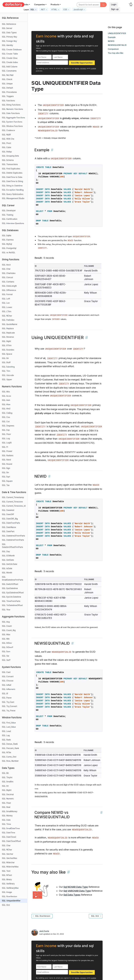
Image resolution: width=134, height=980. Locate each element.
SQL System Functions (12, 122)
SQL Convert (8, 676)
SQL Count (7, 626)
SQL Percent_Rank (10, 748)
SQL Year (6, 610)
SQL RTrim (7, 345)
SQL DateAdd (8, 510)
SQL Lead (6, 731)
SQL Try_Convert (9, 706)
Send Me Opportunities (82, 63)
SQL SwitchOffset (10, 584)
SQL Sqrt (6, 477)
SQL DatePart (8, 531)
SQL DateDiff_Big (10, 519)
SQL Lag (6, 735)
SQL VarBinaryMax (10, 888)
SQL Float (6, 803)
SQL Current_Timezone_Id (14, 506)
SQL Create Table (10, 54)
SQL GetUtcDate (10, 564)
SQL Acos (6, 396)
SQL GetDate (8, 560)
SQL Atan (6, 404)
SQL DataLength (9, 286)
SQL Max (6, 634)
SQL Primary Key (9, 37)
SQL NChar (7, 316)
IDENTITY (43, 114)
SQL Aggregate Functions (13, 118)
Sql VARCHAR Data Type (77, 891)
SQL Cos (6, 417)
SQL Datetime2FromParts (13, 536)
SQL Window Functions (12, 126)
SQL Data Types (9, 33)
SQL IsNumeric (9, 689)
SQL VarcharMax (9, 858)
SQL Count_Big (9, 630)
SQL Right (6, 341)
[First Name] (44, 57)
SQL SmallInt (8, 782)
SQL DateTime (9, 833)
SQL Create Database (12, 50)
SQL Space (7, 354)
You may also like (116, 53)
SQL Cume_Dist (9, 757)
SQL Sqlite (7, 235)
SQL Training (8, 215)
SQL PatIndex (8, 320)
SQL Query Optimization (13, 194)
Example (112, 37)
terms (77, 68)
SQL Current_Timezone (12, 502)
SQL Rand (6, 460)
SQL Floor (6, 434)
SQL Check (7, 79)
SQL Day (6, 551)
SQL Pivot (6, 143)
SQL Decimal (8, 794)
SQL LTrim (7, 311)
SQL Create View (10, 58)
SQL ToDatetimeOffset (12, 605)
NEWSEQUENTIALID (117, 45)
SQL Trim (6, 371)
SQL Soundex (8, 350)
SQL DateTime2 (9, 837)
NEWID (111, 41)
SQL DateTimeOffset (11, 841)
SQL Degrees (8, 426)
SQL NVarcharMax (10, 867)
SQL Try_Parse (9, 710)
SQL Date (6, 820)
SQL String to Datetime (12, 186)
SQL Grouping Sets (10, 156)
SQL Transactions (10, 164)
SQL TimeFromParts (11, 601)
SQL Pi (5, 447)
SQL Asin (6, 400)
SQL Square (7, 481)
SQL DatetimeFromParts (13, 540)
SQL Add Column (10, 67)
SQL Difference (9, 290)
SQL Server (7, 28)
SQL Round (7, 464)
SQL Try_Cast (8, 702)
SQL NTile (6, 752)
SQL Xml (6, 905)
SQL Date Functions (11, 113)
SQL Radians (8, 455)
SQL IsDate (7, 568)
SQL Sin (5, 472)
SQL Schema (8, 160)
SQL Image (7, 892)
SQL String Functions (11, 105)
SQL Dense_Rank (10, 744)
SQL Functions (8, 101)
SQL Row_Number (10, 761)
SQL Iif (5, 693)
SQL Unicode (8, 375)
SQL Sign (6, 468)
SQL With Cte (8, 139)
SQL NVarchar (8, 862)
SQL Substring (8, 367)
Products (55, 5)
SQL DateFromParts (11, 523)
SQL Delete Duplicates (12, 173)
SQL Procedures (9, 92)
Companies (40, 5)
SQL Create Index (10, 62)
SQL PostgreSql (9, 248)
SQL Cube (7, 147)
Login (114, 4)
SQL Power (7, 451)
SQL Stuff (6, 362)
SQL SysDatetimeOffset (13, 593)
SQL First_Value (9, 723)
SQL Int (5, 786)
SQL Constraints (9, 71)
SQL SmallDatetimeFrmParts (13, 578)
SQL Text (6, 871)
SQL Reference (9, 24)
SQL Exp (6, 430)
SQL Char (6, 269)
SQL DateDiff (8, 514)
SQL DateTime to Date (12, 177)
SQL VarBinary (8, 884)
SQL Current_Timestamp (13, 497)
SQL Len (6, 303)
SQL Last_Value (9, 727)
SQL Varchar (8, 854)
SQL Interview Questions (13, 223)
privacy (83, 68)
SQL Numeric (8, 799)
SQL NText (7, 875)
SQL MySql (7, 244)
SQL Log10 (7, 443)
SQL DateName (9, 527)
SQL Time (6, 824)
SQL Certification (10, 219)
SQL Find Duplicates (11, 169)
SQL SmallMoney (10, 811)
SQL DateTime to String (12, 181)
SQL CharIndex (9, 273)
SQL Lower (7, 307)
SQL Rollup (7, 152)
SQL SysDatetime (10, 588)
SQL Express (8, 240)
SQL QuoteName (10, 324)
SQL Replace (8, 328)
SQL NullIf (6, 135)
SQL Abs (6, 392)
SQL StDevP (8, 647)
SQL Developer (9, 210)
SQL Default (7, 88)
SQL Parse (7, 698)
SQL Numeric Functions (12, 109)
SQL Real (6, 807)
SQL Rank (6, 740)
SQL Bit (5, 773)
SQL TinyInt (7, 777)
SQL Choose (8, 681)
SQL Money (7, 816)
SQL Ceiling (7, 413)
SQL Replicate (8, 333)
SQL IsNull (7, 685)
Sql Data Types (72, 895)
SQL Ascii (6, 265)
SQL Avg (6, 622)
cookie (93, 68)
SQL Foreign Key (9, 41)
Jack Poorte (44, 931)
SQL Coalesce (8, 130)
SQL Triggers (8, 96)
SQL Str (5, 358)
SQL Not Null (8, 75)
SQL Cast (6, 672)
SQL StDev (7, 643)
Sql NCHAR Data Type (76, 887)
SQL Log (6, 438)
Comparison (113, 49)
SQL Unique (7, 84)
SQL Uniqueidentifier (11, 901)
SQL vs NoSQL (9, 252)
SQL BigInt (7, 790)
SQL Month (7, 573)
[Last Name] (60, 57)
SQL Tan (6, 485)
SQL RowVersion (9, 896)
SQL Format (7, 294)
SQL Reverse (8, 337)
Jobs (26, 5)
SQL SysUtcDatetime (12, 597)
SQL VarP (6, 660)
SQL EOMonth (8, 556)
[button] (33, 9)
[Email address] (52, 63)
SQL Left (6, 299)
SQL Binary (7, 879)
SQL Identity (7, 45)
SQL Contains (8, 282)
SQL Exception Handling (13, 190)
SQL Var (6, 656)
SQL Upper (7, 379)
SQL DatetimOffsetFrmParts (12, 546)
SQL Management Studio (13, 198)
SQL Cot (6, 421)
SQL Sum (6, 651)
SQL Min (6, 639)
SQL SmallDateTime (11, 828)
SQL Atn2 (6, 409)
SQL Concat (7, 277)
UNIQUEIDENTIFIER (117, 33)
